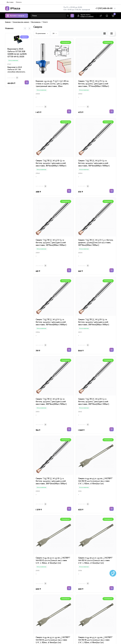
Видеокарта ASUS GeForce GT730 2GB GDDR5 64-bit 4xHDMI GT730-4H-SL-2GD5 (17, 53)
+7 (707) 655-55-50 (104, 8)
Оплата (19, 2)
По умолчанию (42, 33)
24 (55, 33)
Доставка (10, 2)
